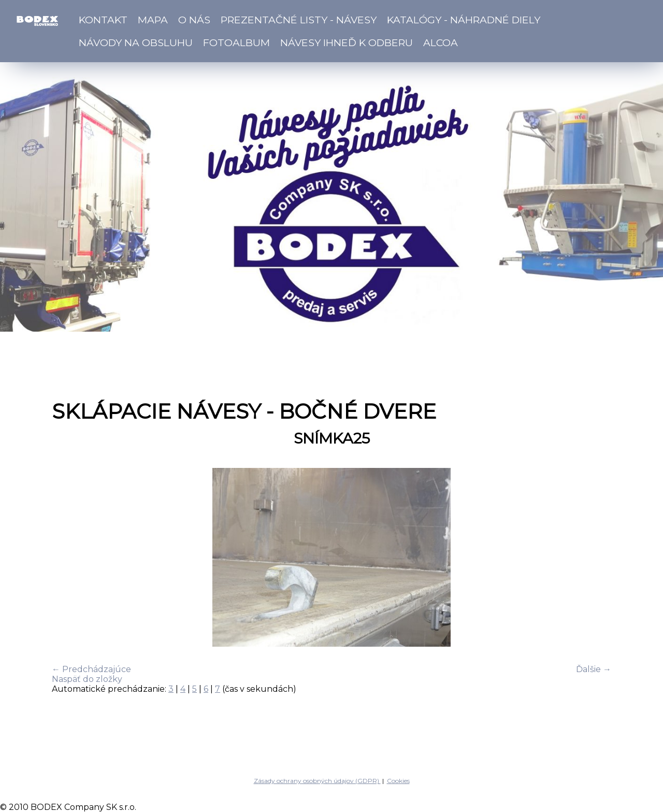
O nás (194, 20)
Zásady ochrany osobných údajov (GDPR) (317, 781)
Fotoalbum (236, 42)
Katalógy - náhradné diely (464, 20)
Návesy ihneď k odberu (347, 42)
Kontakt (103, 20)
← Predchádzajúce (91, 669)
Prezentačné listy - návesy (299, 20)
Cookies (398, 781)
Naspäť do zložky (87, 679)
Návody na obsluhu (136, 42)
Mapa (153, 20)
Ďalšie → (594, 669)
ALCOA (441, 42)
